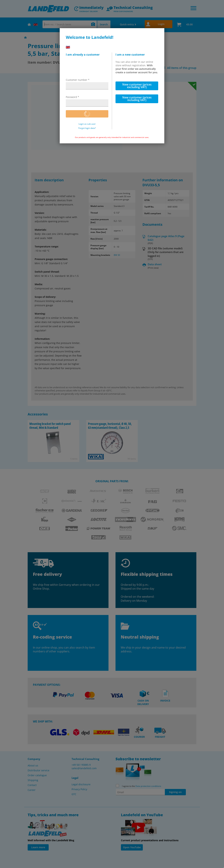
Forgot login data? (87, 128)
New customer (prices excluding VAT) (137, 86)
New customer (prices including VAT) (137, 99)
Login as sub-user (87, 124)
